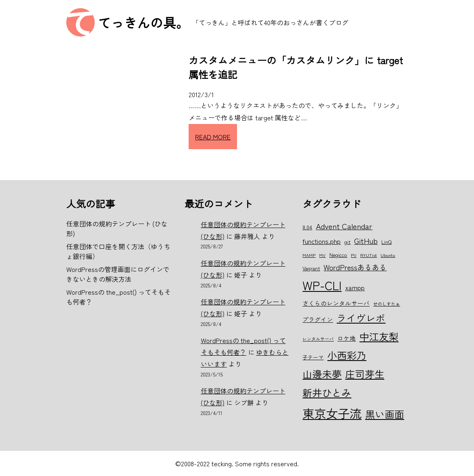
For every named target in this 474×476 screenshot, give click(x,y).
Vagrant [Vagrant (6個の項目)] (311, 268)
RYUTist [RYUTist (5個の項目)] (369, 255)
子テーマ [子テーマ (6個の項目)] (313, 357)
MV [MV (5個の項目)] (322, 255)
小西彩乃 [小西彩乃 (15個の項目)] (347, 355)
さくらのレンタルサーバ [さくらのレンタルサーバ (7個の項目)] (336, 303)
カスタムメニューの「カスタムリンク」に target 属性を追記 (296, 67)
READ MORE (213, 137)
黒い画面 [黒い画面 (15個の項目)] (385, 414)
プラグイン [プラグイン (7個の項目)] (318, 319)
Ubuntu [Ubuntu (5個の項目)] (388, 255)
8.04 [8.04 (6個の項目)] (307, 227)
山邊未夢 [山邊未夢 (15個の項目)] (322, 374)
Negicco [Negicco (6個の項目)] (338, 255)
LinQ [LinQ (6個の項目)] (386, 242)
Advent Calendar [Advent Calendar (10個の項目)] (344, 226)
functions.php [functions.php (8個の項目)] (322, 241)
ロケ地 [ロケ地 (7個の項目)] (347, 338)
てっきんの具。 (144, 22)
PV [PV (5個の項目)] (354, 255)
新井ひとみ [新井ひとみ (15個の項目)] (327, 392)
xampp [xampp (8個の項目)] (355, 287)
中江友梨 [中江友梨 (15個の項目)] (379, 336)
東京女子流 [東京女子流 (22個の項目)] (332, 413)
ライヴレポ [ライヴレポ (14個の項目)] (361, 318)
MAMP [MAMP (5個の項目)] (309, 255)
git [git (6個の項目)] (347, 242)
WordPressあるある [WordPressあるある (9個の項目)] (355, 267)
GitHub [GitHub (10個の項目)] (366, 240)
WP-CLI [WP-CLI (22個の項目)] (322, 285)
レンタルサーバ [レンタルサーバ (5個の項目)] (318, 339)
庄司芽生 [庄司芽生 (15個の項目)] (365, 374)
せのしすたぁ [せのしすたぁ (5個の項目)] (387, 304)
